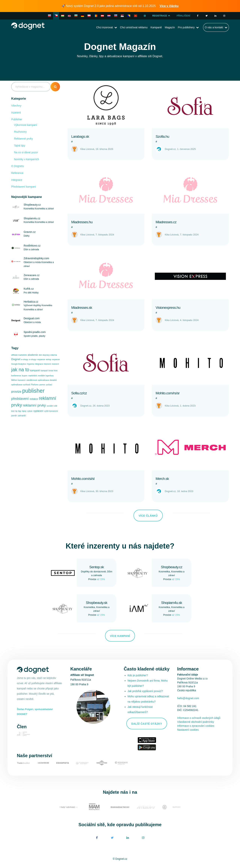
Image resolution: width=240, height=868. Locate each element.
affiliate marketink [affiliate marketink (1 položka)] (19, 355)
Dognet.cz (170, 149)
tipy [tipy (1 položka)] (20, 411)
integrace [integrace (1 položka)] (39, 364)
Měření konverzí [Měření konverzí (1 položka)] (18, 380)
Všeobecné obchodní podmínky (196, 722)
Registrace (161, 16)
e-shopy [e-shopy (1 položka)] (25, 359)
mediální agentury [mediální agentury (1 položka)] (46, 376)
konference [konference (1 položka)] (16, 376)
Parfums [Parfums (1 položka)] (35, 385)
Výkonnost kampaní (26, 125)
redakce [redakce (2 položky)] (34, 399)
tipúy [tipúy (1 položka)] (24, 411)
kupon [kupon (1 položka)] (25, 376)
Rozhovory (20, 132)
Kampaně (156, 27)
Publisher (17, 119)
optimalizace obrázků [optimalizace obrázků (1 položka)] (47, 380)
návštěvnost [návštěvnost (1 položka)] (32, 380)
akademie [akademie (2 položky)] (33, 355)
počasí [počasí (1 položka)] (49, 385)
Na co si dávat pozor (26, 152)
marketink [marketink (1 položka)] (33, 376)
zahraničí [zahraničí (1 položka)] (22, 416)
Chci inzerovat (105, 27)
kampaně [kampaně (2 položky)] (35, 370)
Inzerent (16, 113)
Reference (17, 173)
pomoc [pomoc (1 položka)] (42, 385)
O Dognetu (18, 166)
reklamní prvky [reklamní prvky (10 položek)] (34, 405)
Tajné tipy (20, 146)
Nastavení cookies (188, 730)
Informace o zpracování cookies (196, 726)
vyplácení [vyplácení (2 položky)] (38, 411)
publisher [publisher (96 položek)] (33, 391)
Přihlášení (183, 16)
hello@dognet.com (188, 698)
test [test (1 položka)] (13, 411)
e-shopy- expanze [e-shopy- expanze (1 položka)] (37, 359)
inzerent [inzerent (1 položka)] (55, 364)
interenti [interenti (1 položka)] (47, 364)
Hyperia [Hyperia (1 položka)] (30, 364)
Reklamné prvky (23, 139)
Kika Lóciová (87, 149)
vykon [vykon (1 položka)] (30, 411)
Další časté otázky (147, 724)
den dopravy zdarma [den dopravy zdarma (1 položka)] (48, 355)
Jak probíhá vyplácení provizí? (145, 691)
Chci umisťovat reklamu (134, 27)
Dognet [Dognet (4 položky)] (16, 359)
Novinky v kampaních (27, 159)
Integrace (17, 180)
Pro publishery (186, 27)
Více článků (148, 516)
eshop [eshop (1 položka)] (49, 359)
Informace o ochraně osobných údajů (199, 718)
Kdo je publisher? (138, 675)
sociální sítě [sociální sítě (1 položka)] (52, 406)
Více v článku (169, 6)
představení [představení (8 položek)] (20, 399)
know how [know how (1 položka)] (53, 370)
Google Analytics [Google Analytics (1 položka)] (19, 364)
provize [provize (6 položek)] (16, 392)
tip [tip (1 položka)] (16, 411)
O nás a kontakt (214, 27)
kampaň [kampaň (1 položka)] (44, 370)
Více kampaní (120, 636)
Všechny (16, 106)
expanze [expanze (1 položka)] (56, 359)
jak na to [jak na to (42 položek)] (20, 370)
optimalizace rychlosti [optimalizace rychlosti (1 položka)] (21, 385)
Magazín (170, 27)
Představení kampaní (24, 187)
